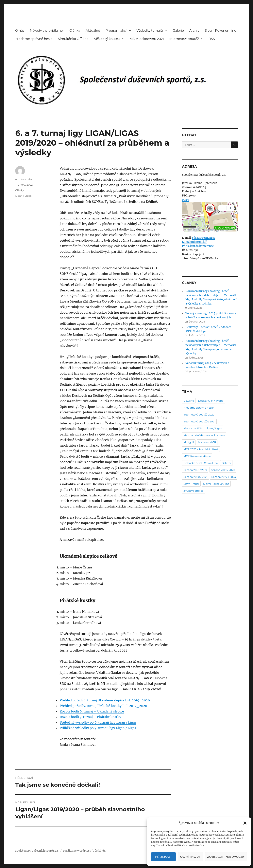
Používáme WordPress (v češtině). (84, 851)
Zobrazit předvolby (226, 857)
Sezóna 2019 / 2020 (223, 470)
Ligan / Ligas (23, 196)
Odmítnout (190, 857)
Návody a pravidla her (47, 31)
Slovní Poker (191, 484)
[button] (245, 823)
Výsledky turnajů (150, 31)
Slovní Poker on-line (220, 31)
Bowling (189, 401)
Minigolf (189, 442)
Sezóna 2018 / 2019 (195, 470)
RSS (212, 39)
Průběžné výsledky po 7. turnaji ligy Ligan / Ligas (98, 728)
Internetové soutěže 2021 (199, 421)
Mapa (186, 200)
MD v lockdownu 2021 (147, 39)
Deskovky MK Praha (211, 401)
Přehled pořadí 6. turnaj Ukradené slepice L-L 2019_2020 (105, 700)
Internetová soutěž (184, 39)
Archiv (194, 31)
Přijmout (164, 857)
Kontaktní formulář (194, 242)
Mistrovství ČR (207, 442)
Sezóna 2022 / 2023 (224, 477)
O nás (20, 31)
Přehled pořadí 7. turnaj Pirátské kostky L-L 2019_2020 (103, 706)
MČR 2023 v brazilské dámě (201, 449)
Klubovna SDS (193, 428)
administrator (24, 179)
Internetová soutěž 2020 (199, 415)
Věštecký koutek (107, 39)
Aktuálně (93, 31)
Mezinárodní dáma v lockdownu (204, 435)
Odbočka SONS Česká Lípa (201, 463)
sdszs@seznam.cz (204, 238)
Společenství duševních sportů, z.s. (37, 851)
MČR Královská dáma (197, 456)
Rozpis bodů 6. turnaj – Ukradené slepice (92, 711)
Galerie (178, 31)
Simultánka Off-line (73, 39)
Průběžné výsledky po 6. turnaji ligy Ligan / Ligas (98, 722)
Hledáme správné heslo (34, 39)
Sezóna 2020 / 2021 (195, 477)
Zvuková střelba (194, 491)
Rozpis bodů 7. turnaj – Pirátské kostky (90, 717)
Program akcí (116, 31)
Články (75, 31)
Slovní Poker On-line (216, 484)
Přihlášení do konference (198, 246)
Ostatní (226, 463)
